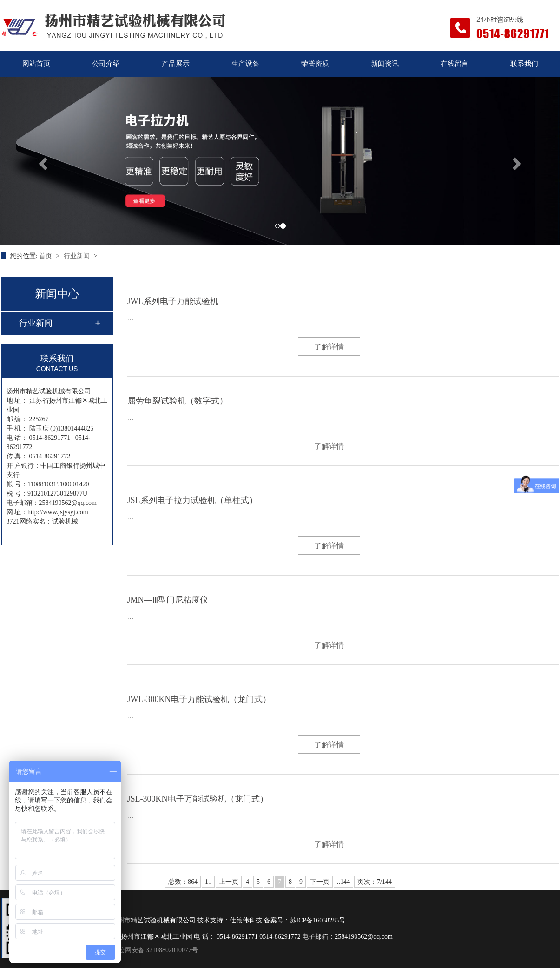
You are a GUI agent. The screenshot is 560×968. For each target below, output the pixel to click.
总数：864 (183, 882)
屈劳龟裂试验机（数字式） (178, 401)
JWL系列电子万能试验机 (173, 301)
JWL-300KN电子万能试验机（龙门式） (199, 699)
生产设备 (245, 64)
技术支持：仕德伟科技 (230, 920)
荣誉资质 (315, 64)
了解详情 (329, 347)
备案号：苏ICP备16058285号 (305, 920)
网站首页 (36, 64)
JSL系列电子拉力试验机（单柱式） (192, 500)
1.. (208, 882)
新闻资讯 (385, 64)
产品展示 (176, 64)
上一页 (229, 882)
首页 (46, 256)
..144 (343, 882)
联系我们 (524, 64)
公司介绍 (106, 64)
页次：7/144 (375, 882)
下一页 (320, 882)
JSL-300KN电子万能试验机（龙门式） (198, 799)
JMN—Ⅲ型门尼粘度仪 (168, 600)
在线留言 (455, 64)
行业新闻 (78, 256)
